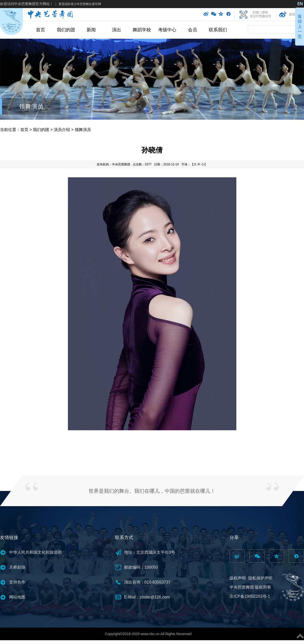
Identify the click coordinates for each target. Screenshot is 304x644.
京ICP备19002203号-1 (250, 596)
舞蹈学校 (142, 30)
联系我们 (218, 30)
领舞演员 (31, 106)
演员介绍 (62, 130)
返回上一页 (300, 26)
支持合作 (17, 582)
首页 (41, 30)
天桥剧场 (17, 567)
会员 (193, 30)
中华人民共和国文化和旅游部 (35, 552)
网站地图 (17, 597)
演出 (117, 30)
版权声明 (238, 578)
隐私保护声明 (260, 578)
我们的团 (66, 30)
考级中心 (167, 30)
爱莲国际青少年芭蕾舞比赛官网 (80, 4)
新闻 (91, 30)
